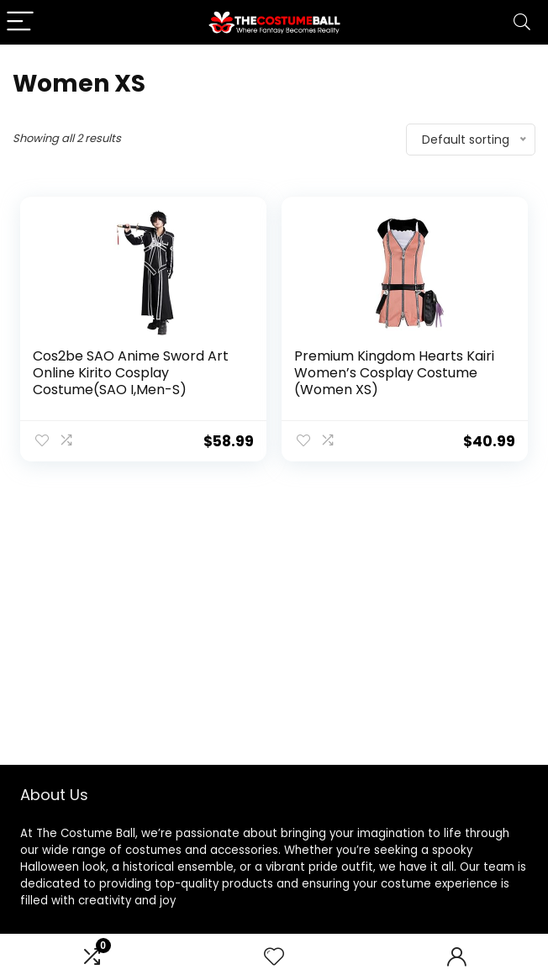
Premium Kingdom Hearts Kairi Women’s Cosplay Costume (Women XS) (394, 373)
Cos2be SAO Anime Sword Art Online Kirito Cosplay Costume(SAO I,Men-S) (131, 373)
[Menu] (20, 22)
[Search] (522, 22)
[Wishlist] (274, 957)
